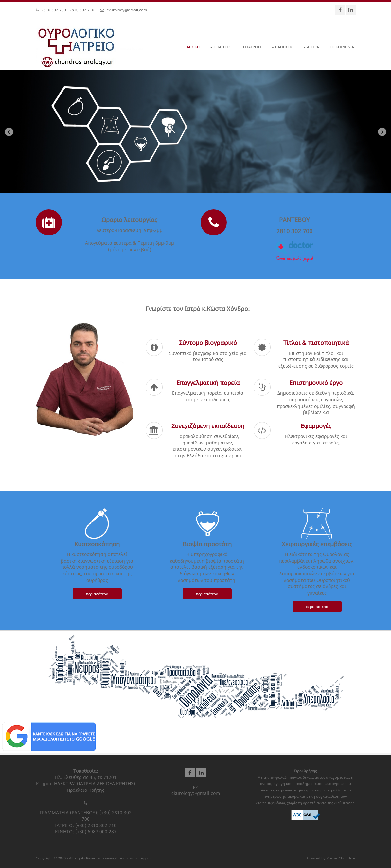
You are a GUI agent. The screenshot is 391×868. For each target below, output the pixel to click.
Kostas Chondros (341, 858)
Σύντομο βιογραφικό (208, 343)
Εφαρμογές (316, 426)
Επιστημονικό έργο (316, 383)
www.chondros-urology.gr (128, 858)
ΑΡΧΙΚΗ (193, 47)
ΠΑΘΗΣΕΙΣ (284, 47)
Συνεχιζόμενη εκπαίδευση (208, 426)
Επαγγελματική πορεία (208, 383)
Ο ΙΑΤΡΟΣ (222, 47)
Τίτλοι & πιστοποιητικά (316, 343)
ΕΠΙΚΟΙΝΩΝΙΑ (342, 47)
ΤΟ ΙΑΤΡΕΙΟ (251, 47)
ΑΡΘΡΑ (313, 47)
